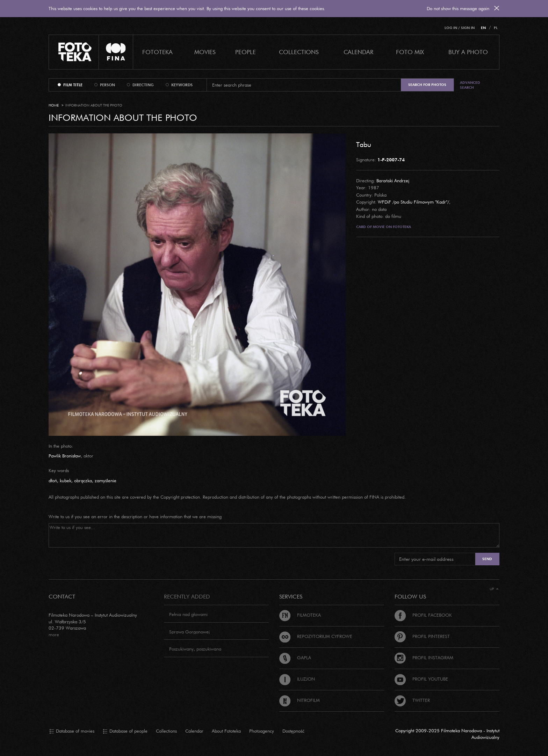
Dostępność (293, 731)
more (54, 634)
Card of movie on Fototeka (384, 227)
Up (494, 589)
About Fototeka (226, 731)
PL (496, 28)
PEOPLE (246, 52)
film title (73, 85)
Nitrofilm (300, 700)
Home (54, 105)
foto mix (410, 52)
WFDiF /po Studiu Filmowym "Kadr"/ (413, 202)
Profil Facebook (423, 615)
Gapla (295, 658)
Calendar (194, 731)
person (107, 85)
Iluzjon (297, 679)
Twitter (412, 700)
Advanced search (470, 85)
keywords (182, 85)
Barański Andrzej (393, 181)
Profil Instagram (424, 658)
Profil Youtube (421, 679)
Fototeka (157, 52)
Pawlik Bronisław (65, 456)
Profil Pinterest (422, 636)
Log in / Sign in (460, 28)
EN (483, 28)
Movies (205, 52)
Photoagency (262, 731)
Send (487, 559)
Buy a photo (468, 52)
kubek (66, 480)
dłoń (53, 480)
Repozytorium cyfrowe (316, 636)
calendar (358, 52)
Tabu (364, 144)
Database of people (125, 731)
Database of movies (72, 731)
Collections (166, 731)
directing (143, 85)
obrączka (83, 480)
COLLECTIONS (299, 52)
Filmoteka (300, 615)
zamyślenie (106, 480)
